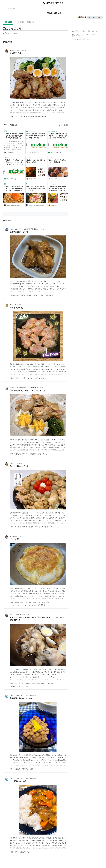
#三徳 (32, 769)
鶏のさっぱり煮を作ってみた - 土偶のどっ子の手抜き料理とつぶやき (36, 188)
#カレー (29, 852)
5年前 (27, 615)
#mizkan (31, 117)
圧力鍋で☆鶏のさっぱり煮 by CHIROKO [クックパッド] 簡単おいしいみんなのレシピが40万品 (58, 189)
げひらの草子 (13, 536)
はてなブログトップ (77, 36)
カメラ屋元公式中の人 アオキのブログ (21, 696)
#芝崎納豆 (25, 769)
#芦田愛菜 (42, 605)
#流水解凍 (33, 454)
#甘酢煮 (29, 295)
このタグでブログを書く (95, 17)
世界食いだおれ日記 (15, 50)
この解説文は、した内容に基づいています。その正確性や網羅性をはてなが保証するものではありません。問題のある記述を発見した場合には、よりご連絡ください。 (13, 34)
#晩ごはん (30, 378)
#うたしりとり (32, 605)
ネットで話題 (19, 22)
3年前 (41, 388)
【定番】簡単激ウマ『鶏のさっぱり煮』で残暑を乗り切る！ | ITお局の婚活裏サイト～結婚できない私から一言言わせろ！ (14, 136)
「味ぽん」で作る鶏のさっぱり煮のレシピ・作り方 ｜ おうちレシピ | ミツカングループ (58, 136)
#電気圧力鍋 (36, 683)
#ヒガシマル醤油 (15, 527)
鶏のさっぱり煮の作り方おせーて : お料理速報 (58, 161)
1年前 (43, 229)
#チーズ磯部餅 (14, 602)
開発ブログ (94, 34)
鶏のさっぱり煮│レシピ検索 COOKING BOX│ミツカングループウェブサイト (36, 136)
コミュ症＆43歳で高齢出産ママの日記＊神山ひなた (24, 388)
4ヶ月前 (24, 50)
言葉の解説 (8, 22)
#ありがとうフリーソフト (18, 605)
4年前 (20, 536)
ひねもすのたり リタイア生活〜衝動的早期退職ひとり (25, 229)
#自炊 (24, 378)
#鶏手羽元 (25, 454)
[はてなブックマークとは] (16, 125)
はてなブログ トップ (10, 9)
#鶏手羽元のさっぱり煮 (17, 295)
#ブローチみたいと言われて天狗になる (47, 527)
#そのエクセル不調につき (41, 602)
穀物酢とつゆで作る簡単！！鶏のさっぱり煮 (36, 161)
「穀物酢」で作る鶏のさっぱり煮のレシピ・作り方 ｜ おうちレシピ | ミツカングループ (14, 162)
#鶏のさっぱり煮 (40, 117)
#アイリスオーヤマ (47, 683)
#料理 (11, 852)
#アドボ (12, 117)
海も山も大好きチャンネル (17, 615)
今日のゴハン (13, 305)
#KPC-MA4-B (26, 683)
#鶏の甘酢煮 (49, 295)
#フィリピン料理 (22, 117)
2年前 (20, 305)
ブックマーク (9, 131)
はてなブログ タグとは (78, 34)
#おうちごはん (39, 378)
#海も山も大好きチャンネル (19, 686)
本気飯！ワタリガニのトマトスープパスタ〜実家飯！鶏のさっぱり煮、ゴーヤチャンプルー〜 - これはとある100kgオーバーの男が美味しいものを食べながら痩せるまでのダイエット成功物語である (14, 189)
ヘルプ (87, 34)
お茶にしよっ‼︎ (14, 463)
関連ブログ (31, 22)
